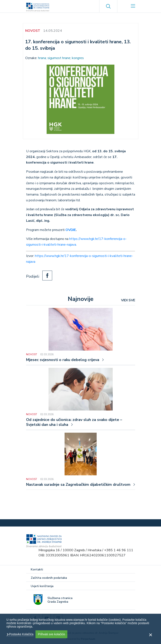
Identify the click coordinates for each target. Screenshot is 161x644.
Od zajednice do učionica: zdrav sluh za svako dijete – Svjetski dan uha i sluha (74, 422)
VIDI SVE (128, 300)
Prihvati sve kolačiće (51, 634)
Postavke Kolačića (21, 634)
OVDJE (71, 230)
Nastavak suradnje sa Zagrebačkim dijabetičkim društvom (78, 485)
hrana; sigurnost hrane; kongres (61, 58)
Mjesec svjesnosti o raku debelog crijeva (63, 360)
